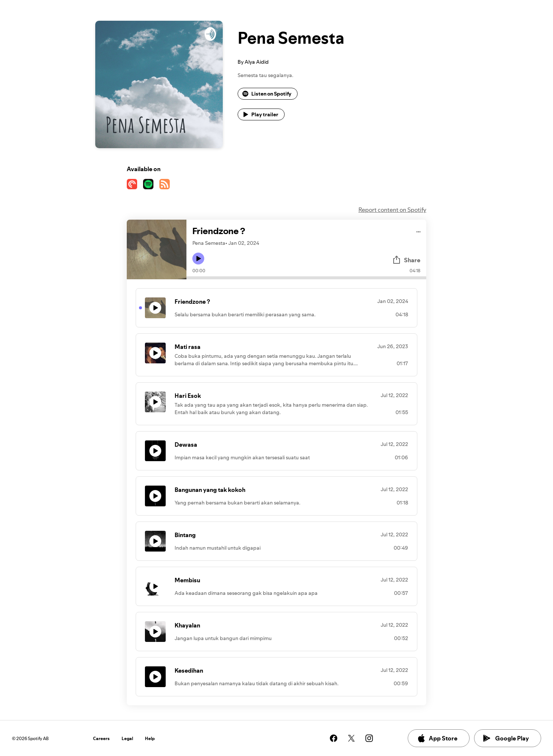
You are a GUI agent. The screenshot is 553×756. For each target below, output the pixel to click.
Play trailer (260, 114)
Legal (127, 738)
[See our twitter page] (351, 738)
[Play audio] (419, 231)
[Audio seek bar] (306, 278)
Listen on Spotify (267, 94)
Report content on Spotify (392, 210)
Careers (101, 738)
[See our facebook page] (334, 738)
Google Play (506, 738)
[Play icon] (198, 259)
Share (406, 260)
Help (150, 738)
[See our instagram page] (369, 738)
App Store (437, 738)
